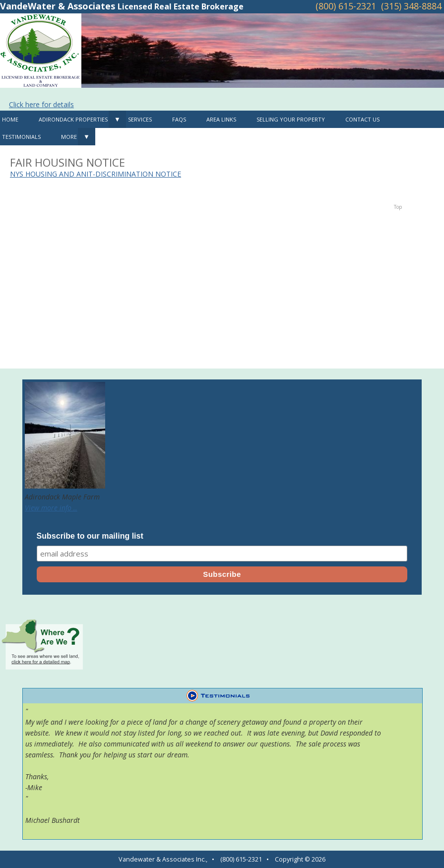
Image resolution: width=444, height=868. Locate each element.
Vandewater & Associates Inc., (163, 859)
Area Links (221, 119)
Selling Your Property (291, 119)
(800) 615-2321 (346, 6)
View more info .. (51, 508)
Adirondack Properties (73, 119)
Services (140, 119)
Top (398, 207)
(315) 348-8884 (411, 6)
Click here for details (41, 104)
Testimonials (21, 137)
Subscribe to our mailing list (90, 536)
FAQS (179, 119)
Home (10, 119)
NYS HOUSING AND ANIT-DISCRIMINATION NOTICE (95, 174)
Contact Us (362, 119)
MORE (69, 137)
